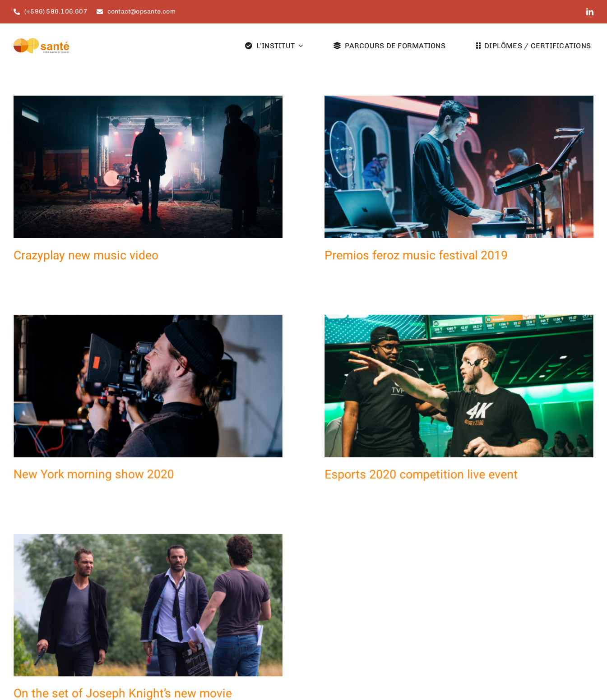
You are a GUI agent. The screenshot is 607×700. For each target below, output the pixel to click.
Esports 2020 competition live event (382, 470)
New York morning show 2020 (146, 447)
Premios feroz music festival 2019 (403, 256)
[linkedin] (590, 12)
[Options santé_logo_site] (42, 42)
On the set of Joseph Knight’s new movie (149, 661)
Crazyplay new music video (86, 256)
